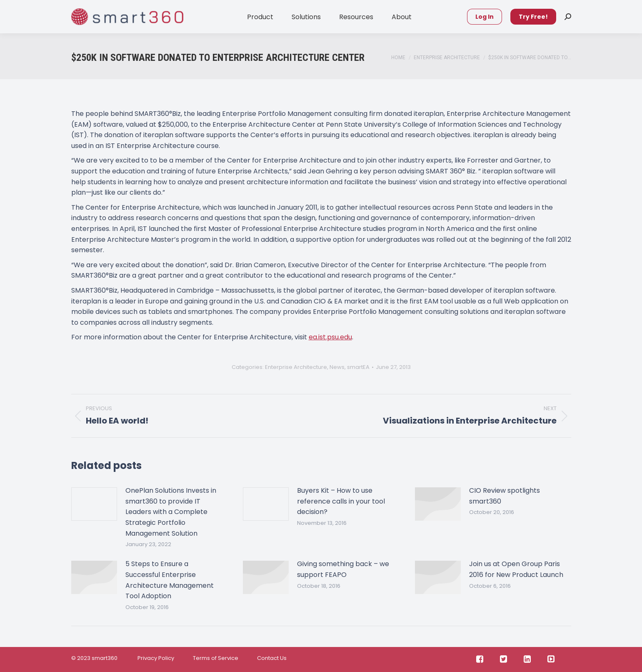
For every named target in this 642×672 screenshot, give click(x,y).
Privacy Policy (155, 658)
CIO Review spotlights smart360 (505, 496)
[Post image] (94, 504)
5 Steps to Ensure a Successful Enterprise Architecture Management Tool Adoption (170, 580)
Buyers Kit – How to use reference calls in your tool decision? (341, 501)
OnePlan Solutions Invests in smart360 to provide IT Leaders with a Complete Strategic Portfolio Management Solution (171, 512)
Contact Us (272, 658)
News (337, 367)
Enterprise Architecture (296, 367)
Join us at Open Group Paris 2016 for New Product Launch (516, 569)
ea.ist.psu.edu (330, 337)
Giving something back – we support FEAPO (343, 569)
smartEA (358, 367)
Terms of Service (216, 658)
